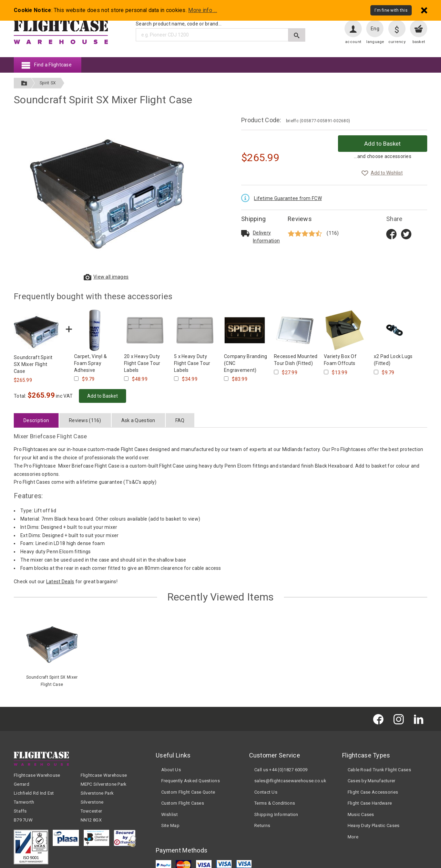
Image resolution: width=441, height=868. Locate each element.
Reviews (300, 219)
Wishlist (170, 814)
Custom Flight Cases (183, 803)
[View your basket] (419, 29)
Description (36, 420)
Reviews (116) (85, 420)
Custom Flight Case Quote (188, 792)
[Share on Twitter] (406, 233)
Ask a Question (138, 420)
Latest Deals (60, 582)
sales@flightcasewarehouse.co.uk (290, 781)
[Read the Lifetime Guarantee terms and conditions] (247, 197)
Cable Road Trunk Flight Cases (379, 770)
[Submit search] (297, 35)
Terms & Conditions (275, 803)
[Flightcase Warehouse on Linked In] (420, 719)
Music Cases (361, 814)
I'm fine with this (391, 10)
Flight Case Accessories (373, 792)
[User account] (353, 29)
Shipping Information (276, 814)
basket (419, 42)
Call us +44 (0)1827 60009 (281, 770)
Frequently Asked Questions (191, 781)
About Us (171, 770)
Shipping (253, 219)
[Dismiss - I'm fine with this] (424, 10)
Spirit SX (48, 83)
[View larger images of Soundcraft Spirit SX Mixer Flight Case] (107, 193)
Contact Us (266, 792)
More (353, 837)
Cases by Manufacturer (372, 781)
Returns (262, 825)
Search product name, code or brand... (179, 24)
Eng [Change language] (375, 29)
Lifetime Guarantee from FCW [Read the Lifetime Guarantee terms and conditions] (288, 198)
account (353, 42)
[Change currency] (397, 29)
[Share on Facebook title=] (391, 233)
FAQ (180, 420)
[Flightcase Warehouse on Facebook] (380, 719)
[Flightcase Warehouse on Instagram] (400, 719)
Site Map (170, 825)
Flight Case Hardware (370, 803)
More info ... (203, 10)
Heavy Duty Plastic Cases (374, 825)
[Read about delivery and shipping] (245, 233)
